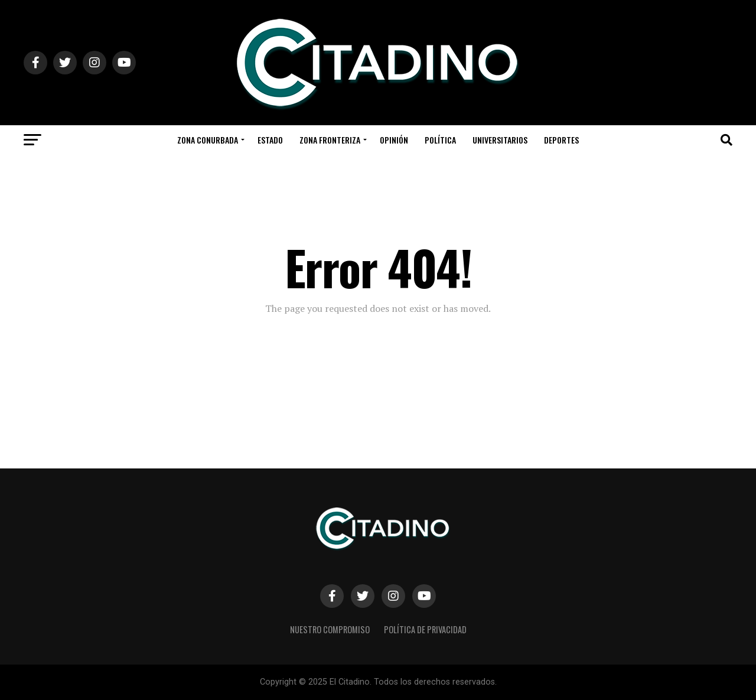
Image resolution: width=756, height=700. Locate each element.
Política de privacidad (425, 629)
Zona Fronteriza (330, 140)
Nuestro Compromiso (330, 629)
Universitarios (500, 140)
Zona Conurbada (208, 140)
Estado (270, 140)
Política (440, 140)
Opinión (394, 140)
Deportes (561, 140)
